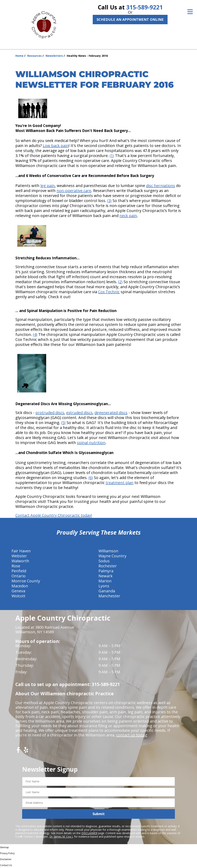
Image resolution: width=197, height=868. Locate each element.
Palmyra (106, 571)
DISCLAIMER (89, 833)
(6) (91, 478)
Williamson (108, 551)
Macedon (20, 586)
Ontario (19, 576)
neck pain (128, 216)
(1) (112, 156)
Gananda (107, 591)
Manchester (109, 596)
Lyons (104, 586)
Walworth (20, 561)
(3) (109, 201)
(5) (63, 423)
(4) (35, 334)
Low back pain (56, 146)
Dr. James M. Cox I (61, 837)
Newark (106, 576)
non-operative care (74, 191)
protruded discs (50, 413)
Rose (16, 566)
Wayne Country (112, 556)
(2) (120, 282)
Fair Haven (21, 551)
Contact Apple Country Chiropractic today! (54, 515)
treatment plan (120, 483)
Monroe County (26, 581)
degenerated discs (111, 413)
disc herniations (161, 186)
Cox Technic (109, 292)
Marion (105, 581)
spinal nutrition (91, 443)
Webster (19, 556)
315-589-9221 (144, 7)
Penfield (19, 571)
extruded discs (79, 413)
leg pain (48, 186)
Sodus (104, 561)
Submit (99, 814)
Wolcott (18, 596)
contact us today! (132, 735)
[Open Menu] (190, 12)
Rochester (108, 566)
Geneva (18, 591)
